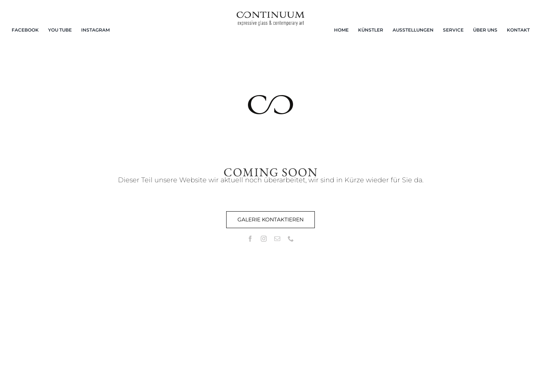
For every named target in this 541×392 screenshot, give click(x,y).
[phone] (291, 239)
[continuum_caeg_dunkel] (270, 15)
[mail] (277, 239)
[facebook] (250, 239)
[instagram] (264, 239)
